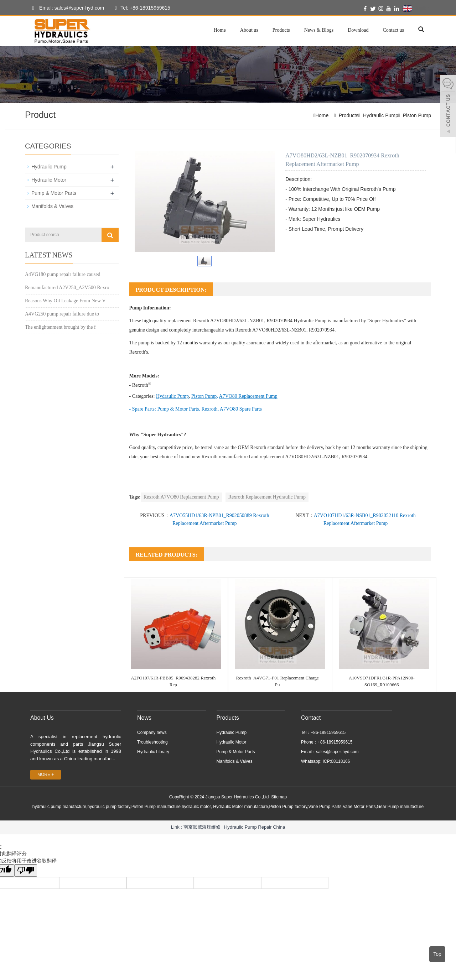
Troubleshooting (152, 742)
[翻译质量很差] (26, 870)
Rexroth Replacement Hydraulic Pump (267, 497)
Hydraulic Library (153, 752)
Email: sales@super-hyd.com (66, 8)
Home (220, 30)
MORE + (46, 775)
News (144, 718)
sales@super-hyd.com (337, 752)
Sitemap (279, 797)
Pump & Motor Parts (54, 193)
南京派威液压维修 (202, 827)
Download (358, 30)
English (416, 9)
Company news (152, 733)
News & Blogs (319, 30)
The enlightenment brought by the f (60, 327)
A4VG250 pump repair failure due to (62, 314)
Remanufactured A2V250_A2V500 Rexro (67, 288)
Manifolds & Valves (52, 206)
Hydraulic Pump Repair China (255, 827)
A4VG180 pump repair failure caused (63, 274)
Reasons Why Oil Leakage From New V (65, 301)
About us (249, 30)
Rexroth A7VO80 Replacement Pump (181, 497)
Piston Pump (417, 115)
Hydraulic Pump (381, 115)
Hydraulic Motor (49, 180)
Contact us (394, 30)
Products (281, 30)
